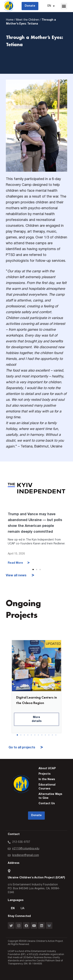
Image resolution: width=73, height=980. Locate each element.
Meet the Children (27, 20)
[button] (64, 6)
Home (10, 20)
